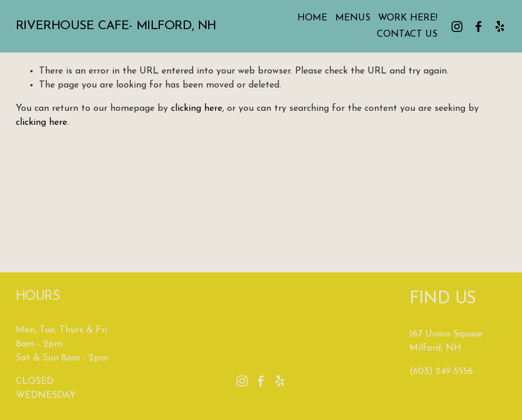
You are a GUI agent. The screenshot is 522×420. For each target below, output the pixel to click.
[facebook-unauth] (479, 27)
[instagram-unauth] (457, 27)
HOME (312, 18)
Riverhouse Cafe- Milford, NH (116, 26)
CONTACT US (407, 34)
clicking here (197, 108)
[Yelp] (500, 27)
